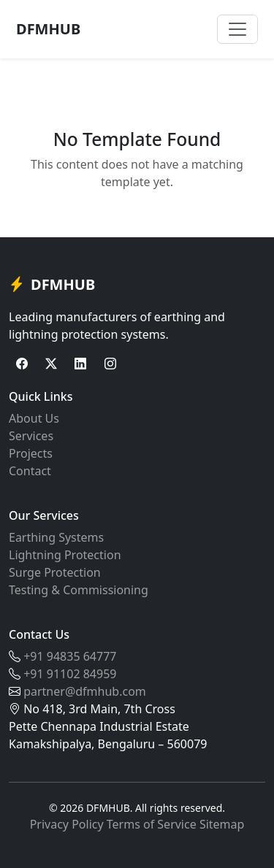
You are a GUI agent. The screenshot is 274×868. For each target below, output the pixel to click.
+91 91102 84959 (70, 674)
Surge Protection (55, 572)
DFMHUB (48, 29)
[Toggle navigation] (237, 29)
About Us (34, 418)
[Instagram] (110, 364)
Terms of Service (152, 824)
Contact (30, 471)
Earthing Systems (56, 537)
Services (31, 436)
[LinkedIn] (80, 364)
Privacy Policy (67, 824)
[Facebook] (22, 364)
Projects (31, 453)
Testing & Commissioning (79, 590)
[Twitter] (51, 364)
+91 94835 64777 (70, 656)
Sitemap (222, 824)
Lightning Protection (65, 555)
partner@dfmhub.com (85, 691)
